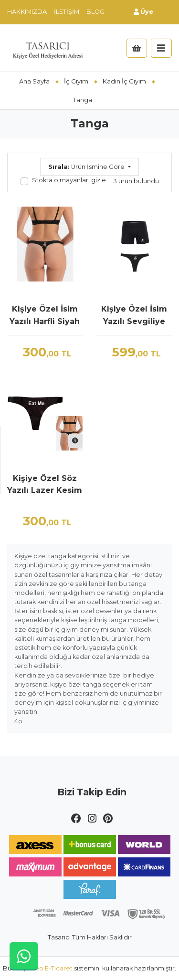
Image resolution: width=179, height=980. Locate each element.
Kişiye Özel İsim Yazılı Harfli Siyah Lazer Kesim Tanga (45, 316)
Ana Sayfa (34, 81)
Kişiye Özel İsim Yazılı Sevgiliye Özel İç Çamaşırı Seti (134, 316)
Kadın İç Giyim (124, 81)
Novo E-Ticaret (50, 968)
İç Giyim (76, 81)
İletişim (67, 12)
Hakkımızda (27, 12)
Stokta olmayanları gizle (69, 180)
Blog (95, 12)
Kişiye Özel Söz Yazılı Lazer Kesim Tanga (45, 485)
